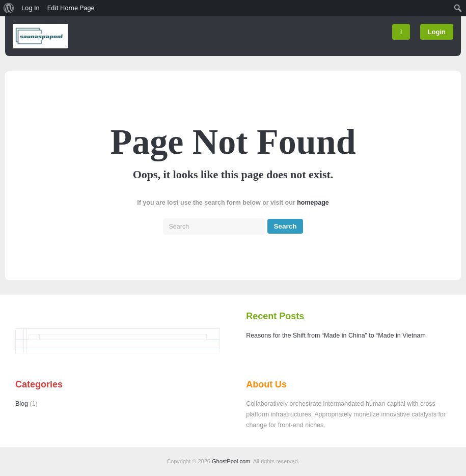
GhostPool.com (231, 461)
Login (437, 32)
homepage (313, 203)
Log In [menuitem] (31, 8)
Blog (22, 404)
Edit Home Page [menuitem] (71, 8)
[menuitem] (9, 8)
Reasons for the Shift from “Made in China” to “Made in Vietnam (336, 335)
